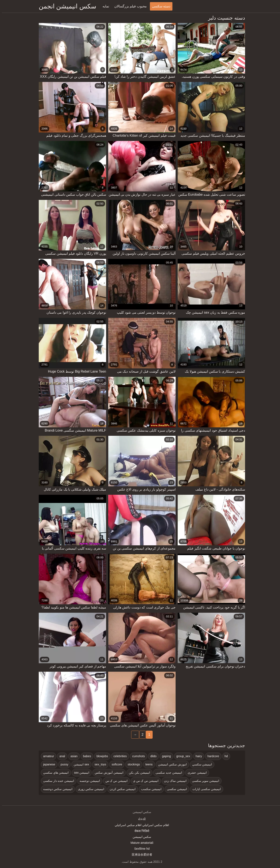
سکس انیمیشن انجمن (66, 6)
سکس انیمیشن (140, 837)
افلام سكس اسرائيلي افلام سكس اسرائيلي (140, 825)
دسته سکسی (159, 6)
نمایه (104, 6)
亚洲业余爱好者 (140, 855)
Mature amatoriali (140, 843)
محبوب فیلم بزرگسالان (129, 6)
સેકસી (140, 819)
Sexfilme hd (140, 849)
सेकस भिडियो (140, 831)
